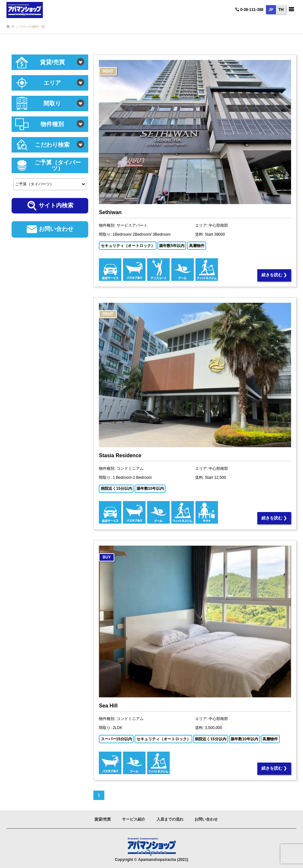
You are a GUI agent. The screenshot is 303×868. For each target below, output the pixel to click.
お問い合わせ (206, 819)
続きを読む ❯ (274, 275)
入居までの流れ (170, 819)
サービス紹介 (134, 819)
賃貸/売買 (103, 819)
